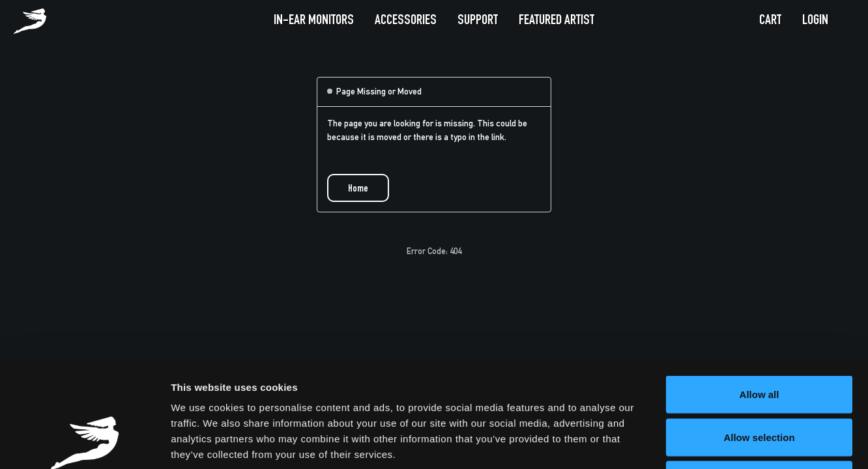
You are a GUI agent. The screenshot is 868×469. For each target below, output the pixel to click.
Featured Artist (557, 21)
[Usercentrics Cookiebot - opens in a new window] (84, 444)
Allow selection (759, 341)
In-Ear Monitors (314, 21)
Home (358, 190)
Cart (770, 21)
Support (478, 21)
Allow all (759, 298)
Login (815, 21)
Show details (684, 443)
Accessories (406, 21)
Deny (759, 383)
